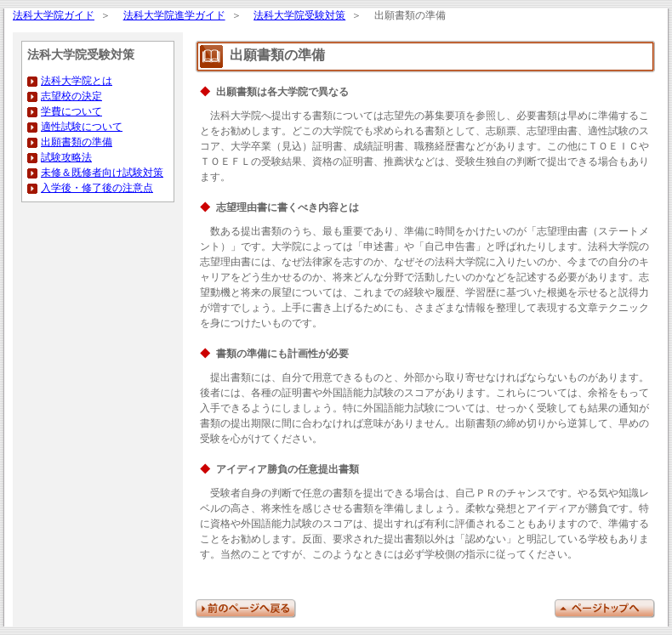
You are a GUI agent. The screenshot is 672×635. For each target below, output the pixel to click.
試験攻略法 (66, 158)
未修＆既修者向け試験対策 (102, 173)
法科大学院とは (77, 81)
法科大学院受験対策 (299, 16)
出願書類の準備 (77, 142)
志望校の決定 (71, 96)
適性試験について (82, 127)
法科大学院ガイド (54, 16)
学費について (71, 112)
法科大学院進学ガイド (174, 16)
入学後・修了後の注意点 (97, 188)
